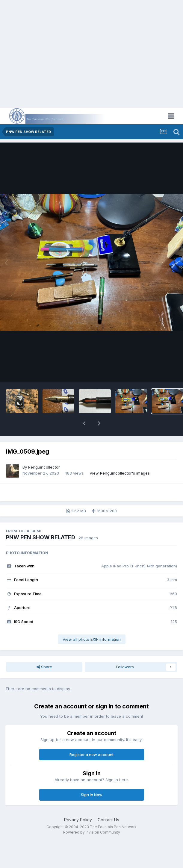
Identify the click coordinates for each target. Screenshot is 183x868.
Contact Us (108, 820)
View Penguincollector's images (120, 473)
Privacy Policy (78, 820)
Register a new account (91, 755)
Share (44, 667)
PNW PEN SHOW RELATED (41, 537)
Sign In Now (92, 795)
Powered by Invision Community (92, 832)
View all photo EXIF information (92, 639)
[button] (84, 423)
